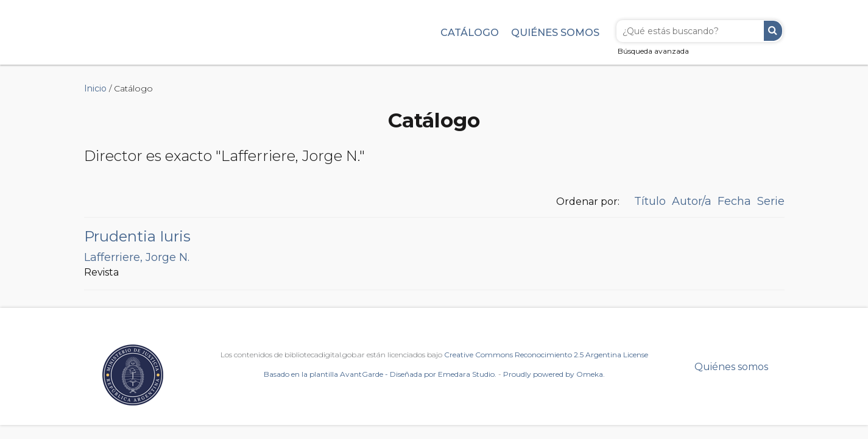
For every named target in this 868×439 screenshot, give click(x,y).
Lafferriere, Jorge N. (137, 257)
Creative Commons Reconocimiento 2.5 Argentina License (546, 355)
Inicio (95, 88)
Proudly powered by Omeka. (554, 374)
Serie (771, 201)
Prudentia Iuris (137, 236)
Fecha (734, 201)
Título (650, 201)
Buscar (773, 31)
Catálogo (470, 32)
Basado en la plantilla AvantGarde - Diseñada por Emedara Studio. (380, 374)
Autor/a (692, 201)
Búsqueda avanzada (653, 51)
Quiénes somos (555, 32)
